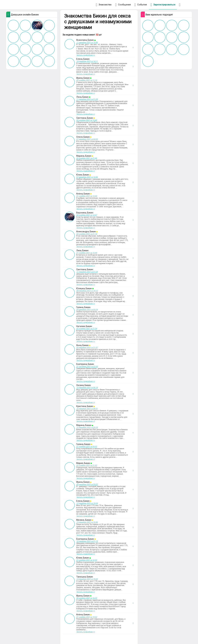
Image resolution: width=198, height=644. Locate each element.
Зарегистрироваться (163, 5)
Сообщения (123, 5)
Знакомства (104, 5)
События (141, 5)
